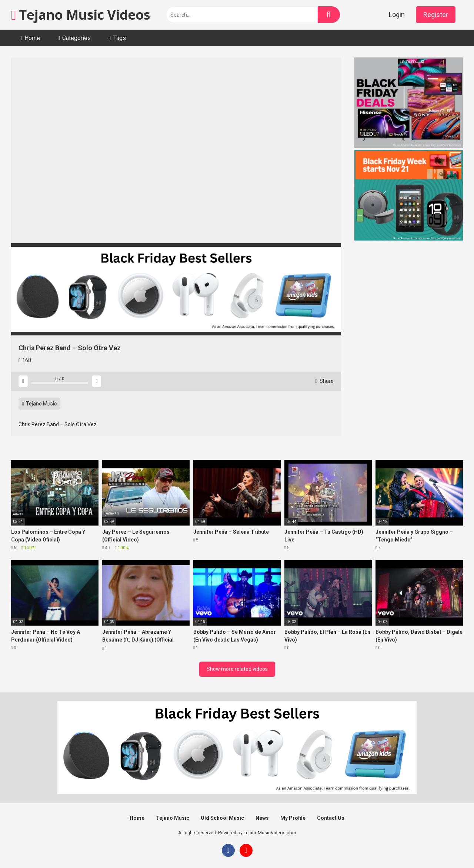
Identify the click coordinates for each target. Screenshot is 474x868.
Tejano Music (39, 404)
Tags (120, 38)
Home (32, 38)
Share (324, 381)
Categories (76, 38)
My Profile (293, 818)
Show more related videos (237, 669)
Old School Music (222, 818)
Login (397, 15)
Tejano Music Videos (81, 15)
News (262, 818)
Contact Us (331, 818)
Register (436, 15)
